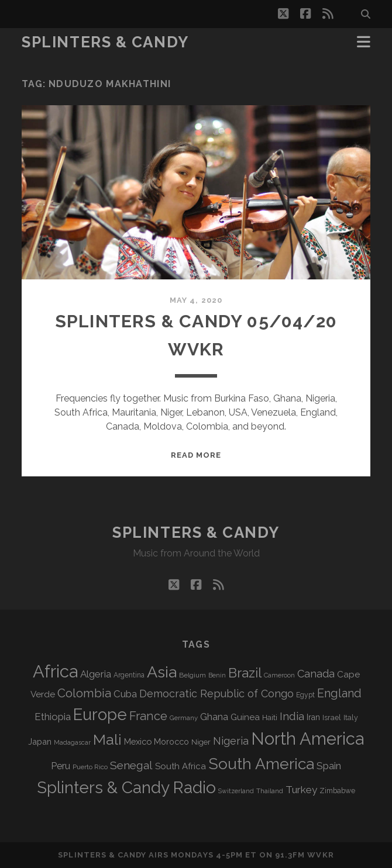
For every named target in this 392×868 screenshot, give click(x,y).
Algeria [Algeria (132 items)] (96, 674)
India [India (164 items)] (292, 716)
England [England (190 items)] (339, 693)
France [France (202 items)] (148, 716)
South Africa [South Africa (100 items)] (180, 766)
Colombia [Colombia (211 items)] (84, 693)
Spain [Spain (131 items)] (329, 766)
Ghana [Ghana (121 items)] (214, 717)
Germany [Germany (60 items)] (184, 718)
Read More (196, 455)
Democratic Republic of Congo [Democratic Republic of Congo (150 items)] (216, 694)
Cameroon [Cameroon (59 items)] (279, 675)
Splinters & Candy (105, 42)
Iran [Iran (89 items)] (313, 717)
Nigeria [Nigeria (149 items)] (231, 741)
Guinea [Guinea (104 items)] (245, 717)
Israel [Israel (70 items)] (332, 717)
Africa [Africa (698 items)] (55, 671)
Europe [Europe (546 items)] (100, 714)
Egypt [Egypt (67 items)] (305, 695)
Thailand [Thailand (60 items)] (270, 791)
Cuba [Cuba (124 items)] (125, 694)
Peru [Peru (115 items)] (61, 766)
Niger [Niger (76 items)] (201, 742)
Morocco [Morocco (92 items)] (171, 741)
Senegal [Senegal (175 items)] (131, 765)
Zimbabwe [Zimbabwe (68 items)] (337, 791)
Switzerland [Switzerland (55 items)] (236, 791)
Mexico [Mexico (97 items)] (138, 741)
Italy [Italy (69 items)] (351, 717)
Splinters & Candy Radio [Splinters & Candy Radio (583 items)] (126, 788)
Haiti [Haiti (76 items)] (270, 717)
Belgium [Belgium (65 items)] (192, 675)
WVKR (320, 855)
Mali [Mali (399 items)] (107, 739)
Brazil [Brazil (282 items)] (245, 673)
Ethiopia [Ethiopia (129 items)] (53, 717)
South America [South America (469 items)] (261, 764)
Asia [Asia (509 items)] (162, 672)
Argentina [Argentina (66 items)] (129, 675)
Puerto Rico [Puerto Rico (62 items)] (90, 767)
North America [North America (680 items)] (307, 739)
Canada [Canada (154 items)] (316, 674)
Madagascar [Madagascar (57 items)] (72, 743)
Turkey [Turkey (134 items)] (301, 790)
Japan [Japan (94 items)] (40, 741)
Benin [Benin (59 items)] (217, 675)
